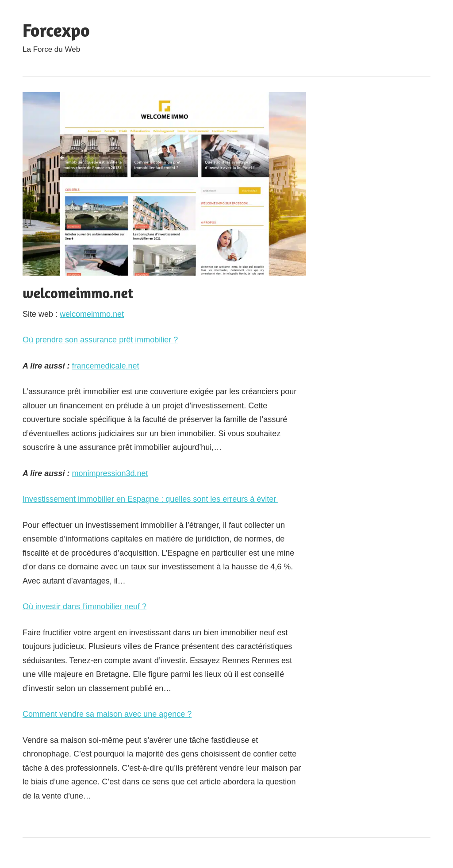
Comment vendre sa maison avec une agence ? (107, 714)
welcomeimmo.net (92, 314)
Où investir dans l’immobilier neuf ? (84, 607)
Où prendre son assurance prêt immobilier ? (100, 340)
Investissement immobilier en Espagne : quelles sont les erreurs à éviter (150, 499)
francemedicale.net (105, 366)
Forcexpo (56, 30)
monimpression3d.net (110, 473)
